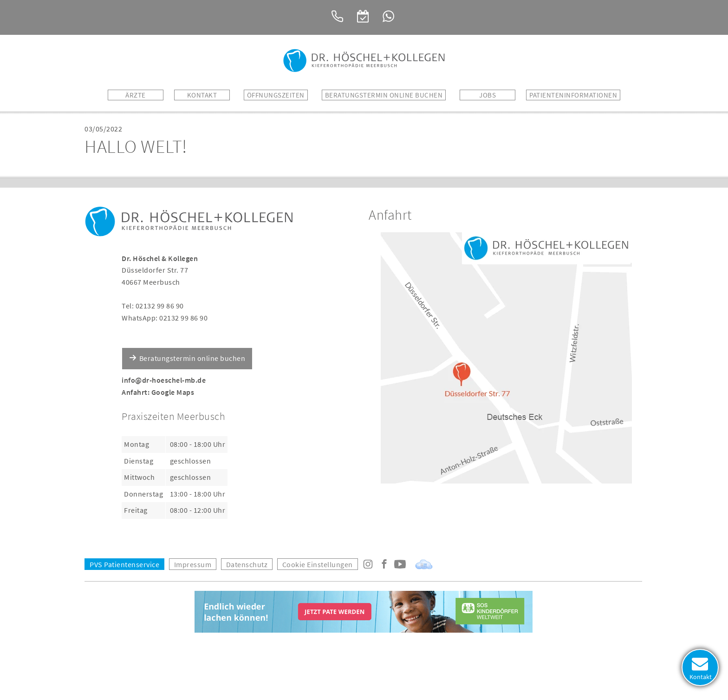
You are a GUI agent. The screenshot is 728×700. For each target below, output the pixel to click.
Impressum (193, 564)
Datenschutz (247, 564)
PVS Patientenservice (124, 564)
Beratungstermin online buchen (192, 358)
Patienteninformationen (573, 95)
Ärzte (136, 95)
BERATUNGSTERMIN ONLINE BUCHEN (384, 95)
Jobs (487, 95)
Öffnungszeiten (276, 95)
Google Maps (173, 392)
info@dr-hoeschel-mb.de (164, 380)
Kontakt (202, 95)
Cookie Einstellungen (318, 564)
